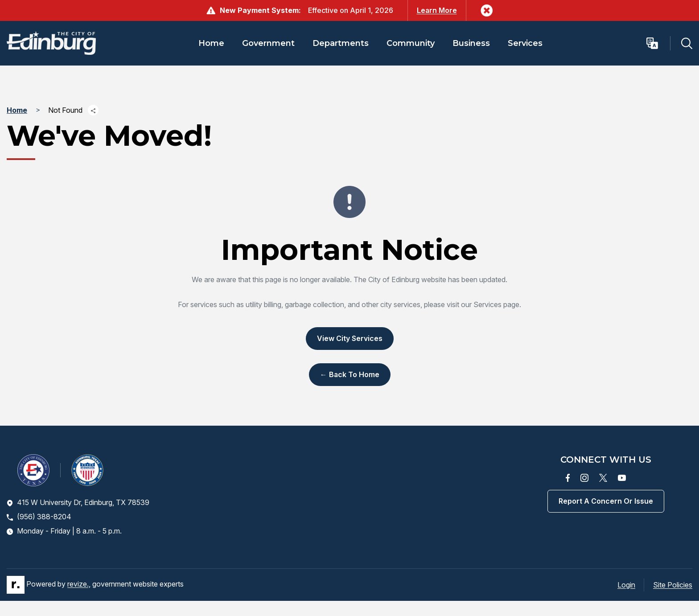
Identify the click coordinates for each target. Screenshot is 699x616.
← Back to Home (350, 374)
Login (626, 585)
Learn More (437, 10)
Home (211, 43)
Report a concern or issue (606, 501)
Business (471, 43)
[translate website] (658, 43)
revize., (79, 584)
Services (525, 43)
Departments (341, 43)
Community (411, 43)
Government (268, 43)
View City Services (350, 338)
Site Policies (673, 585)
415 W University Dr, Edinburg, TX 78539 (78, 502)
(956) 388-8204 (39, 517)
